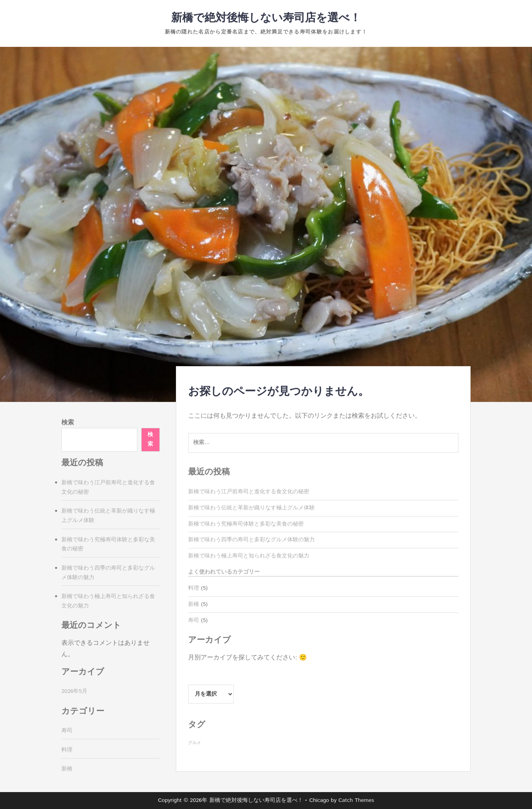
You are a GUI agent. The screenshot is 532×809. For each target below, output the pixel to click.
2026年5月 (74, 691)
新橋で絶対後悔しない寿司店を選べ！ (266, 18)
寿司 (194, 620)
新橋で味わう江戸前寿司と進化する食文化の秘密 (249, 492)
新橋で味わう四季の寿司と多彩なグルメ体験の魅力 (251, 540)
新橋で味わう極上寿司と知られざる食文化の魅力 (249, 556)
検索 (68, 423)
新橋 (194, 604)
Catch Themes (356, 800)
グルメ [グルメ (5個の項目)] (195, 743)
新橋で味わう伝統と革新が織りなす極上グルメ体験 (251, 508)
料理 (194, 588)
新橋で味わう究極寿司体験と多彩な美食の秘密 (246, 524)
